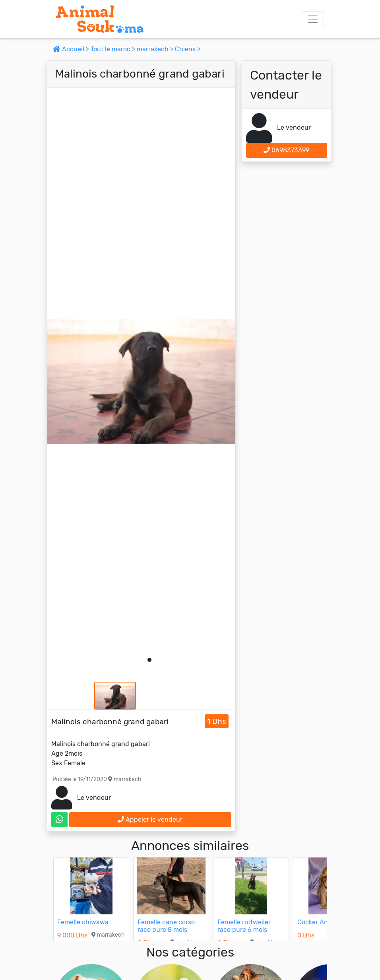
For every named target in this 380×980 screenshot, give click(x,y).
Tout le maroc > (114, 49)
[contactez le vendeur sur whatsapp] (59, 820)
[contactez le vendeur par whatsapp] (59, 820)
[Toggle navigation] (313, 19)
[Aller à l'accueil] (100, 19)
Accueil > (72, 49)
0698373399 (286, 150)
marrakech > (156, 49)
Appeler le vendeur (150, 820)
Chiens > (188, 49)
